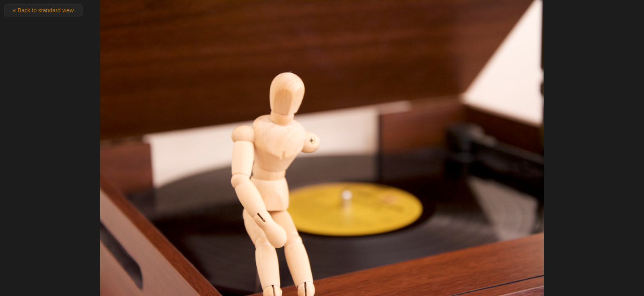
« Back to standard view (43, 10)
